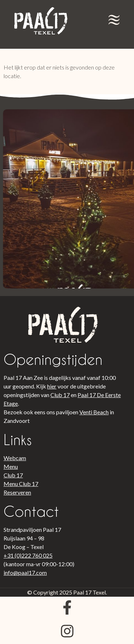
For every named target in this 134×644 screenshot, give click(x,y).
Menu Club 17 (21, 484)
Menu (11, 466)
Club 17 (60, 395)
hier (52, 386)
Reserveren (17, 492)
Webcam (15, 458)
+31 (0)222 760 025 (28, 555)
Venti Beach (94, 412)
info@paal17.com (25, 573)
